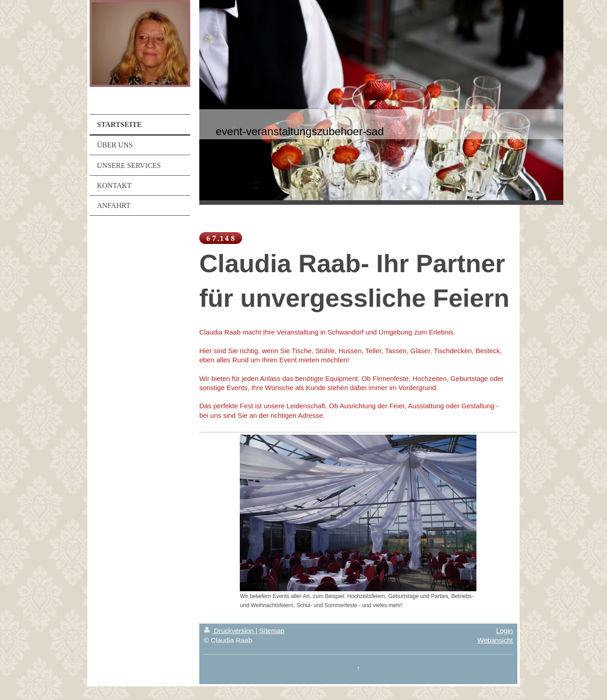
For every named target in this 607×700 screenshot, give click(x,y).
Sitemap (272, 631)
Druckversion (230, 631)
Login (504, 631)
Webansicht (495, 640)
